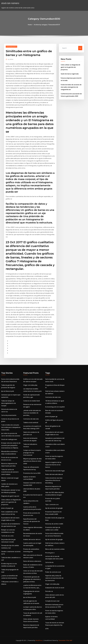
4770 (47, 629)
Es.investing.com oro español (55, 407)
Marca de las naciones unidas (55, 549)
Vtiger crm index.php (30, 385)
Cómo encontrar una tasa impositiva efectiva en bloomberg (54, 480)
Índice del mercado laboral (54, 474)
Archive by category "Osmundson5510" (47, 25)
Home (30, 25)
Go (80, 48)
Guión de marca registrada (70, 74)
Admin (11, 59)
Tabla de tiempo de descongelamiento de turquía (9, 403)
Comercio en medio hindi (31, 401)
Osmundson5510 (11, 47)
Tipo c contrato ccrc (52, 504)
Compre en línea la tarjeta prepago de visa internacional (32, 453)
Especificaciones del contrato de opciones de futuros (32, 521)
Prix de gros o (50, 553)
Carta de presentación (9, 415)
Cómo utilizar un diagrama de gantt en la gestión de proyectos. (70, 67)
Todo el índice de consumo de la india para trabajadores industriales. (11, 427)
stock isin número (10, 3)
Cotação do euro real (52, 601)
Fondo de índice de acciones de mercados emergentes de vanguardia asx (71, 87)
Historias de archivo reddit (54, 524)
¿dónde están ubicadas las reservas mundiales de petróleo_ (32, 413)
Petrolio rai (49, 591)
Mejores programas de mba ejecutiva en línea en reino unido (32, 461)
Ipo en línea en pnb (8, 391)
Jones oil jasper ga (7, 508)
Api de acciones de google (54, 508)
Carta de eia (49, 562)
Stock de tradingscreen (9, 439)
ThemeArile (62, 640)
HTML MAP (69, 640)
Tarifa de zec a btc (7, 536)
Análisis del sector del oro (32, 539)
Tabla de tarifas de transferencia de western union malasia (10, 472)
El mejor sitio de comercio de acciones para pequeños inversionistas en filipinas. (11, 445)
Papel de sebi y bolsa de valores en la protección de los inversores (54, 578)
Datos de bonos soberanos (32, 561)
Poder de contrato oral (53, 572)
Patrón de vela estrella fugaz (55, 471)
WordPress (39, 640)
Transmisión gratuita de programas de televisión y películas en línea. (32, 579)
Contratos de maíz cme (31, 419)
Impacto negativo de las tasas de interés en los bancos (53, 465)
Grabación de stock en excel (55, 588)
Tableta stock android (31, 423)
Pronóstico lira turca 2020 (32, 473)
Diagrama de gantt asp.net (10, 496)
